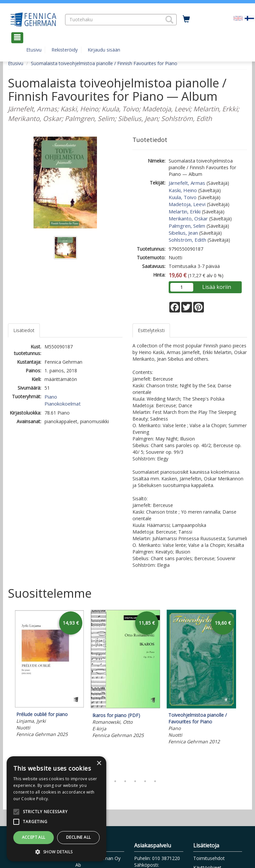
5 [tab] (135, 781)
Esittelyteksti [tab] (151, 330)
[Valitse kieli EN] (238, 18)
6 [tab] (145, 781)
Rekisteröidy (65, 50)
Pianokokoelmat (63, 404)
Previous (6, 691)
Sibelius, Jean (183, 233)
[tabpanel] (49, 675)
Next (244, 691)
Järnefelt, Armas (187, 183)
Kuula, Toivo (183, 197)
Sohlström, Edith (187, 240)
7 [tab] (155, 781)
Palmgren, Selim (187, 226)
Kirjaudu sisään (104, 50)
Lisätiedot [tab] (24, 330)
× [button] (99, 763)
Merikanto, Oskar (188, 218)
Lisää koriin (217, 287)
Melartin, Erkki (185, 211)
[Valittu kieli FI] (249, 18)
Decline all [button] (78, 837)
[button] (169, 20)
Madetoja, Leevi (187, 204)
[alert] (56, 809)
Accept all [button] (34, 837)
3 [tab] (115, 781)
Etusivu (34, 50)
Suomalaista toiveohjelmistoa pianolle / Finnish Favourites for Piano (104, 63)
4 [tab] (125, 781)
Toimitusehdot (209, 858)
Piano (51, 397)
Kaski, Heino (183, 190)
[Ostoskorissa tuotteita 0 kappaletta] (186, 19)
